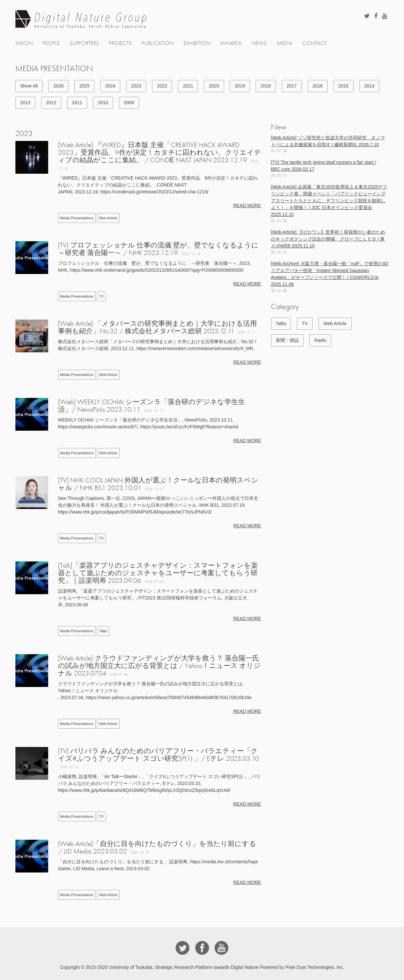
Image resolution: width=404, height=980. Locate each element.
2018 (266, 86)
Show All (29, 86)
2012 (51, 103)
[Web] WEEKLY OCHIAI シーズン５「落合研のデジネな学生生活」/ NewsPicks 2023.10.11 (152, 405)
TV (101, 296)
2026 (58, 86)
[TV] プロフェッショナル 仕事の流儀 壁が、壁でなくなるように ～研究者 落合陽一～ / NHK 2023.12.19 (158, 249)
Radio (320, 340)
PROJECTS (120, 43)
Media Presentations (77, 218)
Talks (103, 631)
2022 (162, 86)
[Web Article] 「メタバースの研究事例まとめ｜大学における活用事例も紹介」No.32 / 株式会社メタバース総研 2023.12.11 (157, 327)
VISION (24, 43)
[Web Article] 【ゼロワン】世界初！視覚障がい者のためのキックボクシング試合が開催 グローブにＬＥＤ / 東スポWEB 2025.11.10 (328, 239)
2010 (103, 103)
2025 (84, 86)
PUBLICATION (158, 43)
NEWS (259, 43)
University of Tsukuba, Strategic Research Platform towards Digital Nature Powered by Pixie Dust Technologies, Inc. (226, 967)
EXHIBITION (197, 43)
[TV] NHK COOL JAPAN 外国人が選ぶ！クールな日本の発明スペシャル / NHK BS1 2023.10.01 (158, 484)
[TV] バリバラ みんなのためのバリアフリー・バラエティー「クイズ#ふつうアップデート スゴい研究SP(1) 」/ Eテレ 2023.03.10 (158, 755)
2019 (240, 86)
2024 (110, 86)
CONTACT (314, 43)
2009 (129, 103)
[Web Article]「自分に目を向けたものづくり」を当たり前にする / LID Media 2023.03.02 (157, 847)
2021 (188, 86)
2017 (292, 86)
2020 (214, 86)
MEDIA (284, 43)
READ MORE (247, 206)
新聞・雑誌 (287, 340)
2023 (136, 86)
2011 (77, 103)
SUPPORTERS (84, 43)
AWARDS (231, 43)
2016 (318, 86)
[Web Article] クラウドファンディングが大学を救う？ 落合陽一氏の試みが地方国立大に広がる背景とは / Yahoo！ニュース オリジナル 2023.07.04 (159, 666)
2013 (25, 103)
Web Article (108, 218)
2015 (344, 86)
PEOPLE (51, 43)
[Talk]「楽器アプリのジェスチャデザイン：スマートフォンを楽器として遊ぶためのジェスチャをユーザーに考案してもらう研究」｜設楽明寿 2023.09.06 (158, 573)
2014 (369, 86)
